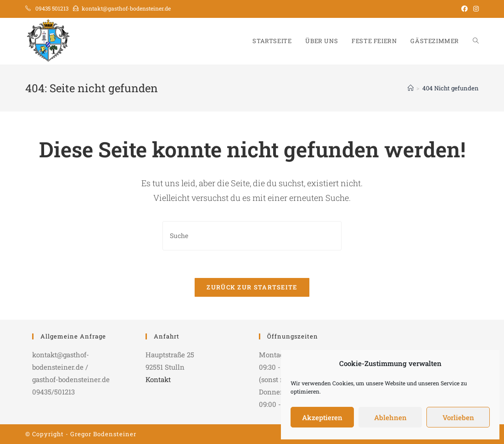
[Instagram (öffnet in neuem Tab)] (475, 9)
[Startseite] (411, 88)
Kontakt (158, 379)
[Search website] (476, 41)
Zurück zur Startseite (252, 287)
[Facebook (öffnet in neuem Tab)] (465, 9)
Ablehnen (390, 417)
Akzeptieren (322, 417)
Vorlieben (458, 417)
